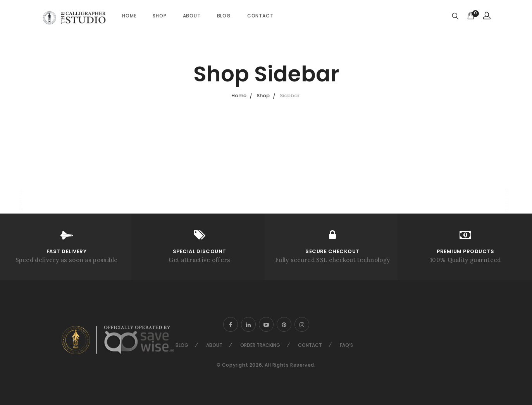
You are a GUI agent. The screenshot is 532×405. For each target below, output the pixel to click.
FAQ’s (346, 345)
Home (129, 16)
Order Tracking (260, 345)
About (192, 16)
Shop (159, 16)
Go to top (507, 202)
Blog (224, 16)
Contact (260, 16)
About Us (21, 202)
